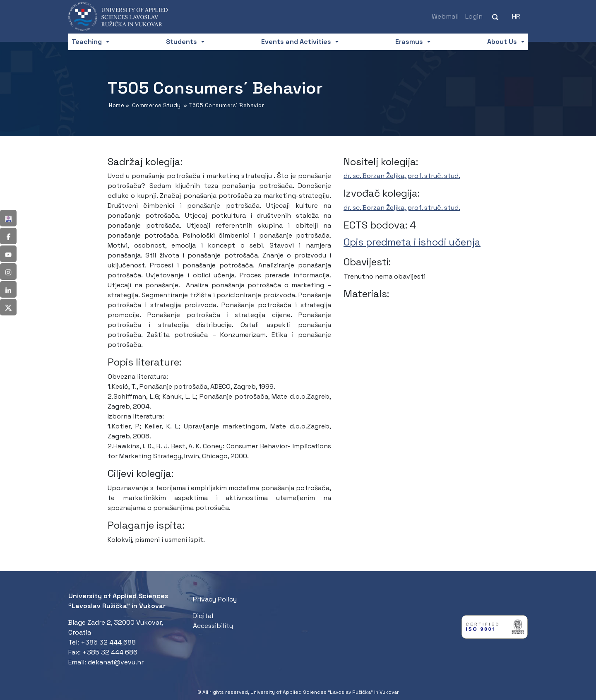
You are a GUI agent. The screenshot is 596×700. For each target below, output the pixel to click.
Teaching (87, 42)
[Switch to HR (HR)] (516, 17)
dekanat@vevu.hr (116, 662)
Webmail (445, 16)
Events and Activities (296, 42)
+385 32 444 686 (110, 652)
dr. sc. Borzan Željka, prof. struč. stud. (402, 176)
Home (117, 105)
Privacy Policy (215, 599)
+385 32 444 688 (108, 642)
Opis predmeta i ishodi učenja (412, 242)
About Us (502, 42)
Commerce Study (156, 105)
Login (474, 16)
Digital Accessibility (213, 621)
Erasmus (409, 42)
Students (181, 42)
